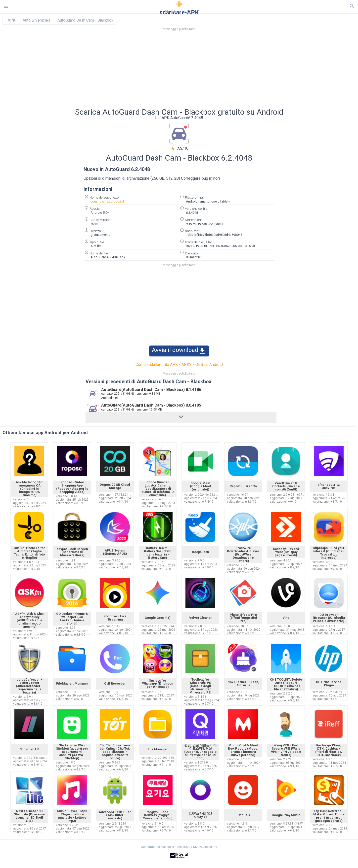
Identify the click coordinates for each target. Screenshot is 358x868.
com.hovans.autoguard (107, 201)
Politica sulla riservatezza (174, 847)
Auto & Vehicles (36, 20)
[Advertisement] (209, 71)
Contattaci (148, 847)
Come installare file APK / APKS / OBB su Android (179, 365)
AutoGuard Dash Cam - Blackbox (85, 20)
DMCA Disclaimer (205, 847)
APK (12, 20)
